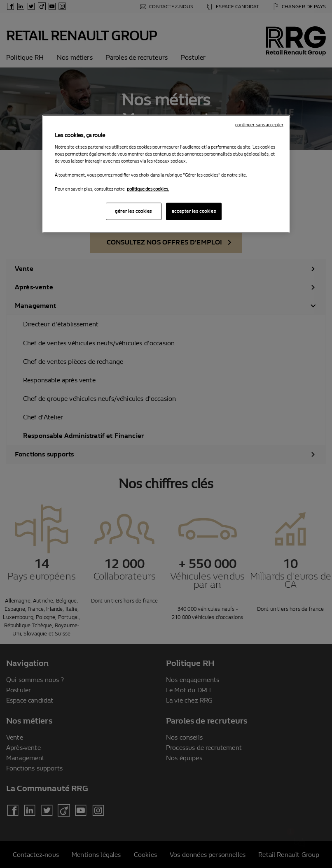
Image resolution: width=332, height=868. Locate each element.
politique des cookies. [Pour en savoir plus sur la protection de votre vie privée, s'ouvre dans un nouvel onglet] (148, 189)
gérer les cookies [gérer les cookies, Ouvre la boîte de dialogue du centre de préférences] (133, 211)
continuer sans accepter (259, 125)
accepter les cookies (194, 211)
